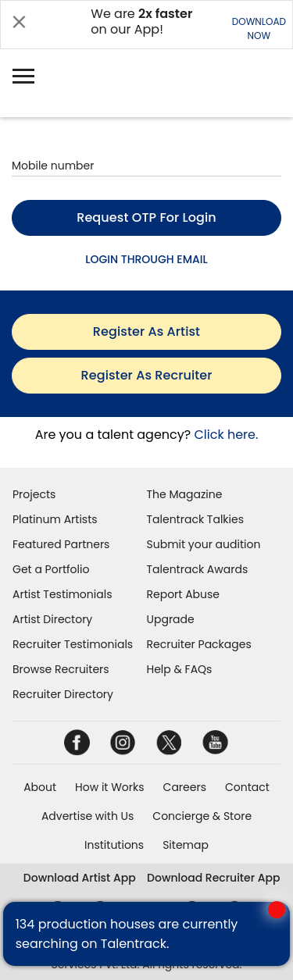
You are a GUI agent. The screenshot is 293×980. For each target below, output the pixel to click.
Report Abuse (184, 594)
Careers (185, 787)
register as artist (146, 331)
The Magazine (185, 494)
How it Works (110, 787)
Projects (34, 494)
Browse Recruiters (61, 669)
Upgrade (171, 619)
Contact (247, 787)
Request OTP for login (146, 217)
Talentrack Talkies (195, 519)
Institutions (114, 845)
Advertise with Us (88, 816)
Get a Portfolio (51, 569)
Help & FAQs (180, 669)
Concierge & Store (202, 816)
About (40, 787)
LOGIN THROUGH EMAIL (146, 259)
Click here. (226, 435)
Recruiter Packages (199, 644)
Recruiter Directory (63, 694)
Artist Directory (52, 619)
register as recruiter (147, 375)
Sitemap (186, 845)
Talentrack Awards (198, 569)
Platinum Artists (55, 519)
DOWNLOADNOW (259, 29)
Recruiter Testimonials (73, 644)
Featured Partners (61, 544)
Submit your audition (204, 544)
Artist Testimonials (62, 594)
